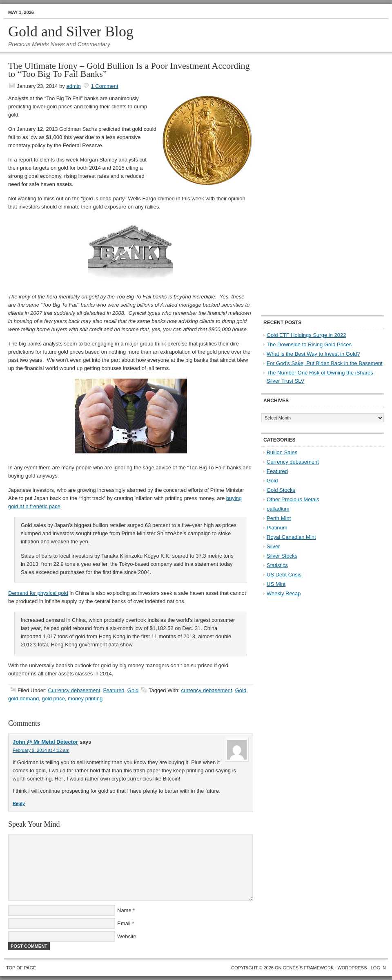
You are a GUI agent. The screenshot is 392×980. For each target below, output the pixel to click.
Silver (273, 546)
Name (124, 910)
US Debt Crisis (284, 575)
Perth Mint (279, 518)
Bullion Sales (282, 452)
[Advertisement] (287, 184)
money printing (85, 699)
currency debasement (206, 690)
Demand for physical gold (38, 593)
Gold (133, 690)
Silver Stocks (282, 556)
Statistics (277, 565)
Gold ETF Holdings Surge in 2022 (306, 335)
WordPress (352, 968)
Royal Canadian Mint (291, 537)
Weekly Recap (284, 593)
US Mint (276, 584)
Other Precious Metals (293, 499)
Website (127, 936)
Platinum (277, 528)
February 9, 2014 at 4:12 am (41, 750)
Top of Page (21, 968)
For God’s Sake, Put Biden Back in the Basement (325, 363)
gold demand (23, 699)
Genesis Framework (308, 968)
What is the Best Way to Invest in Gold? (313, 354)
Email (124, 923)
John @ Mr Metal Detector (45, 742)
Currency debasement (74, 690)
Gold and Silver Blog (71, 31)
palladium (278, 509)
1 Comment (104, 86)
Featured (114, 690)
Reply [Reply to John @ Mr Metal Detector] (19, 803)
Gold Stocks (281, 490)
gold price (53, 699)
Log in (378, 968)
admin (73, 86)
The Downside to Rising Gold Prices (309, 344)
